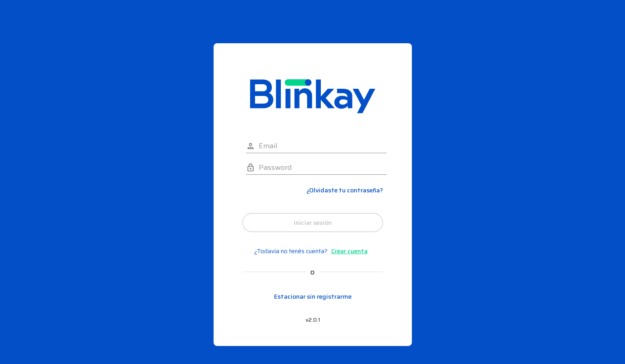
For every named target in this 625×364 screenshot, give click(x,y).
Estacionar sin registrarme (313, 297)
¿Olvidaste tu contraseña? (345, 190)
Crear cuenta (349, 251)
